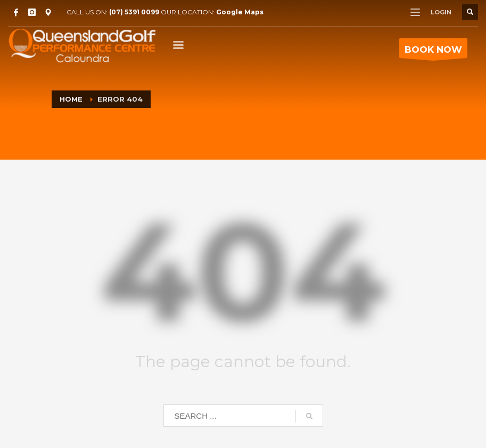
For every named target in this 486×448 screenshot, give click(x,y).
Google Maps (240, 12)
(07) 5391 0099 (134, 12)
